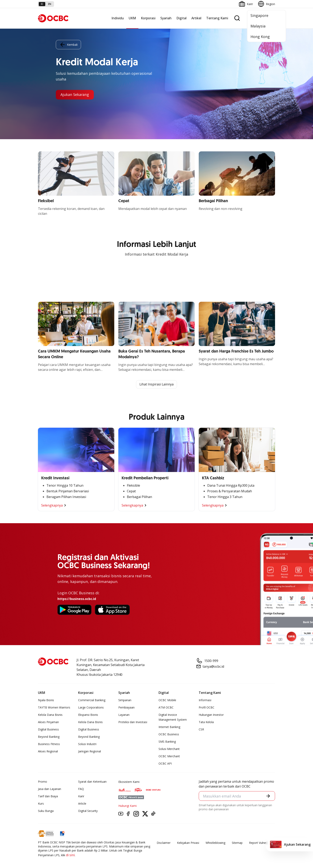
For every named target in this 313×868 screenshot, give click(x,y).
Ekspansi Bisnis (88, 715)
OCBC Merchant (169, 756)
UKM (132, 18)
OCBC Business (169, 734)
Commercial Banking (92, 700)
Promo (43, 782)
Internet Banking (169, 727)
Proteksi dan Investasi (133, 722)
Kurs (41, 803)
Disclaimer (164, 843)
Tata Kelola (206, 722)
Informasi (205, 700)
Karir (81, 796)
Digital (181, 18)
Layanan (124, 715)
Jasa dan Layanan (50, 789)
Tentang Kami (217, 18)
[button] (268, 796)
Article (82, 803)
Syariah (166, 18)
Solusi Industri (87, 744)
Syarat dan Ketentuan (92, 782)
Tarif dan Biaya (48, 796)
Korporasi (148, 18)
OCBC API (165, 763)
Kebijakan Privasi (188, 843)
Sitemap (237, 843)
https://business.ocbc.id (77, 599)
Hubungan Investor (211, 715)
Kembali (68, 44)
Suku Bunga (46, 811)
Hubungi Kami (127, 806)
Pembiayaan (126, 707)
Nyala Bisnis (46, 700)
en (50, 4)
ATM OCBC (166, 707)
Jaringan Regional (90, 751)
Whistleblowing (215, 843)
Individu (118, 18)
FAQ (81, 789)
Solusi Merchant (169, 749)
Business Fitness (49, 744)
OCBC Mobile (167, 700)
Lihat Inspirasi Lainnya (156, 384)
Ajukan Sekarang (75, 95)
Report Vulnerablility (262, 843)
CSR (201, 729)
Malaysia (258, 26)
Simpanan (125, 700)
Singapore (259, 15)
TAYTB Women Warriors (54, 707)
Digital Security (88, 811)
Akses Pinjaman (48, 722)
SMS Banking (167, 742)
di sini (70, 855)
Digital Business (48, 729)
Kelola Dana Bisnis (50, 715)
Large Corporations (91, 707)
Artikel (196, 18)
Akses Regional (48, 751)
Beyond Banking (49, 737)
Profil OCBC (207, 707)
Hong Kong (260, 37)
